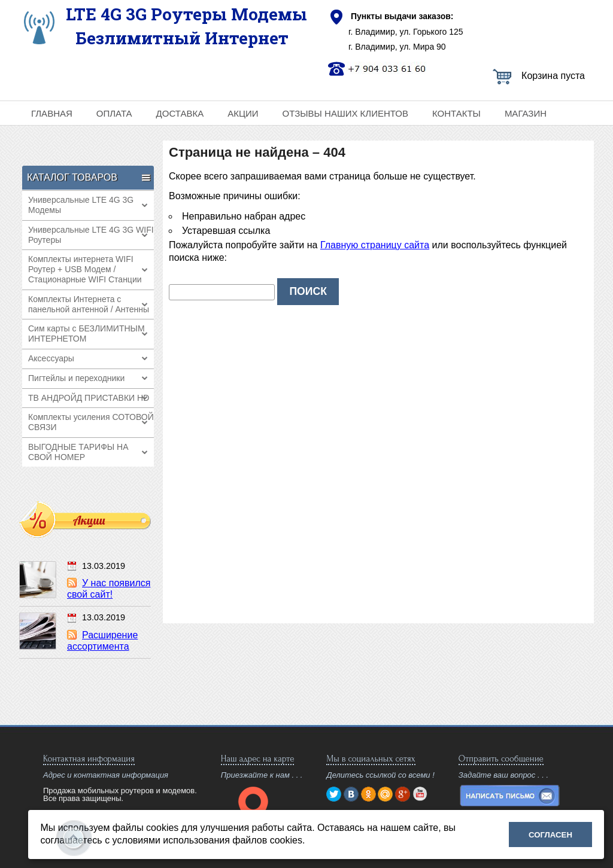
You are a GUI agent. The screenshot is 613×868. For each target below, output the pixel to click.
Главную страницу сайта (375, 245)
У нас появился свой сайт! (109, 589)
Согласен (550, 835)
